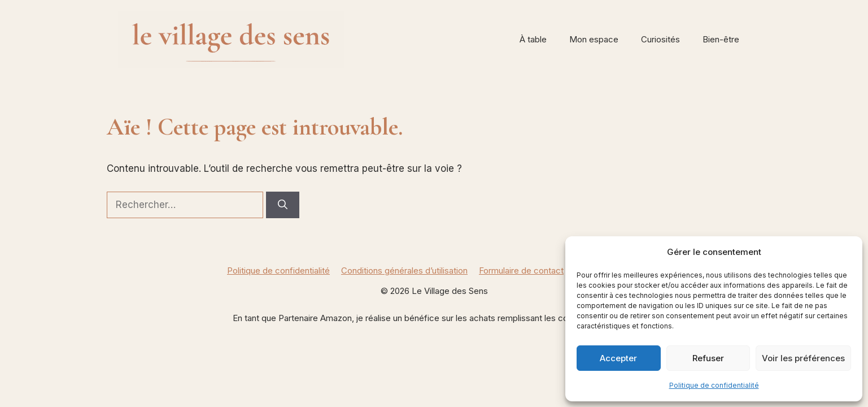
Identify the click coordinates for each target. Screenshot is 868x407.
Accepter (618, 358)
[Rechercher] (283, 205)
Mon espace (594, 39)
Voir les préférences (803, 358)
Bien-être (721, 39)
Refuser (708, 358)
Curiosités (660, 39)
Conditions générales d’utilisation (404, 270)
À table (533, 39)
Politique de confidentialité (714, 385)
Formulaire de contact (521, 270)
